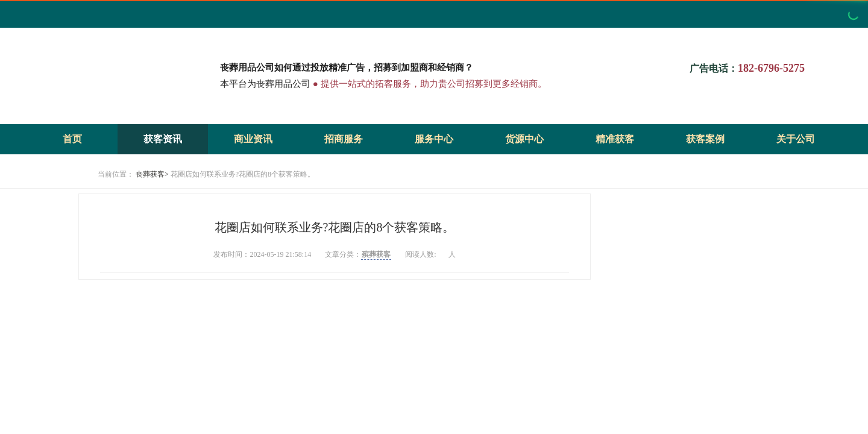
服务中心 (434, 139)
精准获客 (615, 139)
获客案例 (705, 139)
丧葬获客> (152, 174)
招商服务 (344, 139)
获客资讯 (163, 139)
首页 (72, 139)
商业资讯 (253, 139)
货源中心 (524, 139)
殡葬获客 (376, 254)
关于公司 (796, 139)
